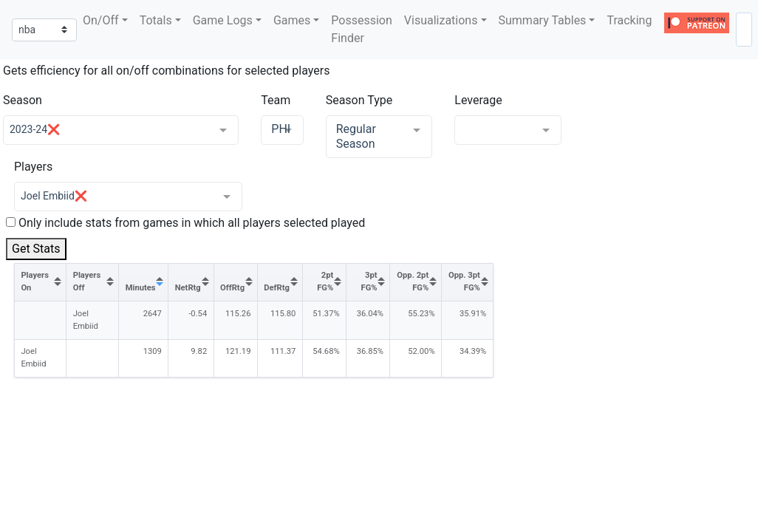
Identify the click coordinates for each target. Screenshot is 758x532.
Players (33, 167)
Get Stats (36, 249)
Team (276, 100)
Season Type (359, 100)
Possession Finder (361, 29)
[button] (105, 21)
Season (23, 100)
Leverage (478, 100)
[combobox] (744, 30)
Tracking (629, 20)
